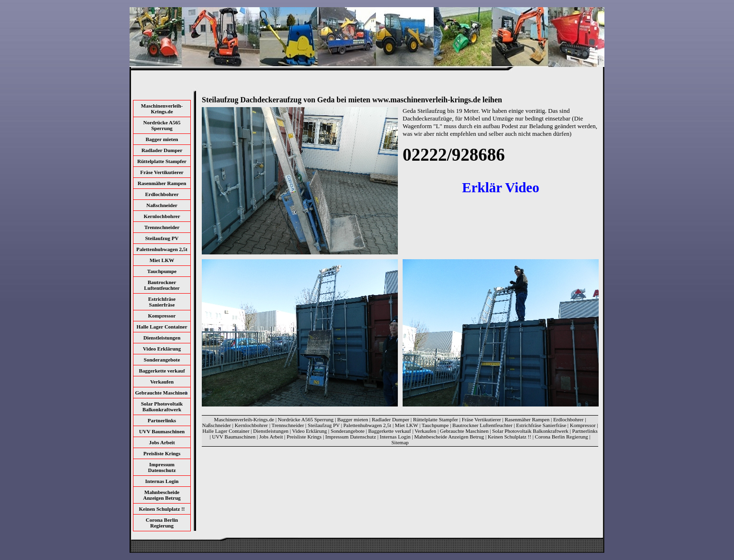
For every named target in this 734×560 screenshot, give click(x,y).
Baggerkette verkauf (162, 371)
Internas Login (162, 481)
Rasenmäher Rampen (162, 183)
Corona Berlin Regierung (162, 523)
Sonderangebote (162, 360)
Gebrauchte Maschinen (464, 431)
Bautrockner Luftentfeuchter (162, 285)
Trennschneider (162, 227)
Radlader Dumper (162, 150)
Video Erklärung (162, 349)
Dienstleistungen (162, 338)
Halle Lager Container (162, 327)
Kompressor (162, 316)
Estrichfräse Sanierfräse (162, 302)
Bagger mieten (162, 139)
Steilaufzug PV (162, 238)
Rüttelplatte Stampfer (162, 161)
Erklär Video (500, 187)
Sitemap (400, 442)
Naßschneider (162, 205)
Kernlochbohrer (162, 216)
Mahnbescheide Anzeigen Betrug (162, 495)
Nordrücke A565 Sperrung (162, 125)
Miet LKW (162, 260)
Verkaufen (162, 382)
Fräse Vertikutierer (162, 172)
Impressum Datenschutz (162, 467)
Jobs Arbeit (162, 442)
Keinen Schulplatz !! (162, 509)
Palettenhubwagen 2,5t (162, 249)
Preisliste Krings (162, 453)
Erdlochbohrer (162, 194)
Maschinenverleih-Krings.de (162, 109)
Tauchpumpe (162, 271)
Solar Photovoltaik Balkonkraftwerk (162, 406)
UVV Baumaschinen (162, 431)
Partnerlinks (162, 420)
